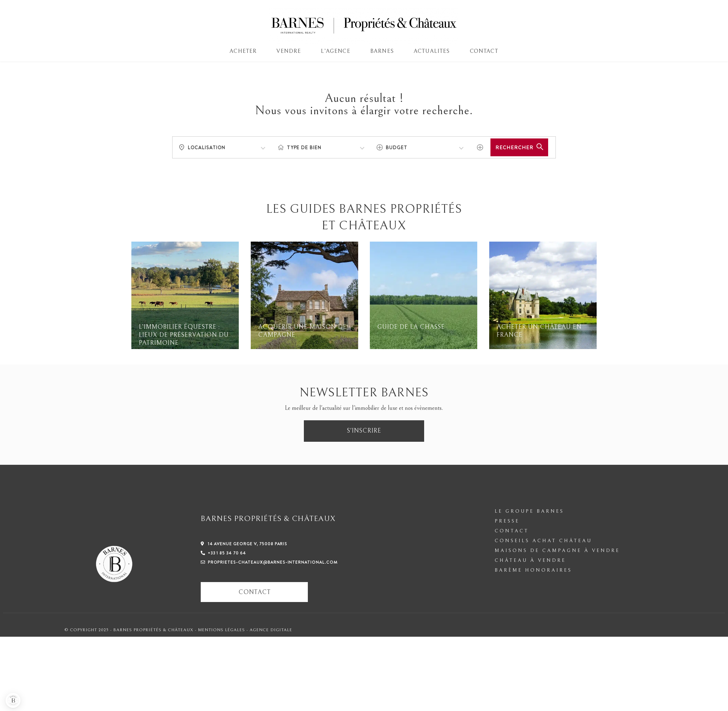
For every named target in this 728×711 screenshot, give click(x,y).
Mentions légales (222, 630)
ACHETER (243, 51)
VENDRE (289, 51)
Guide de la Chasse (411, 327)
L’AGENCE (335, 51)
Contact (484, 51)
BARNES (382, 51)
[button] (13, 700)
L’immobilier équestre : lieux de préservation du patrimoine (184, 335)
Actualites (432, 51)
